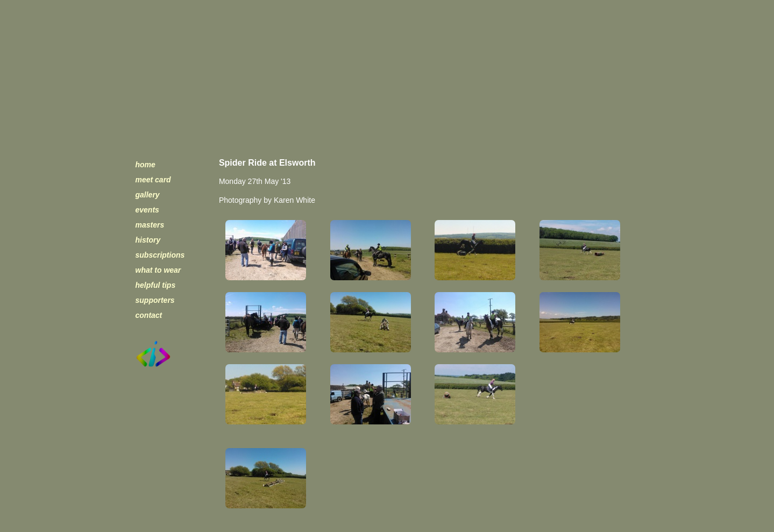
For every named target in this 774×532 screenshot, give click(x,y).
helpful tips (156, 285)
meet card (153, 180)
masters (150, 225)
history (148, 240)
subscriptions (160, 255)
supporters (155, 300)
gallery (148, 195)
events (147, 210)
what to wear (158, 270)
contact (149, 315)
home (145, 165)
